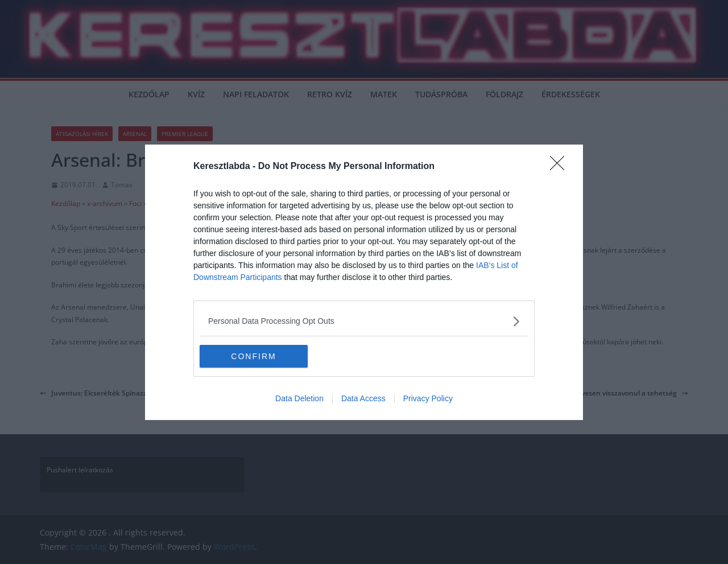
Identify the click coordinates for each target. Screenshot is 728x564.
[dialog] (364, 282)
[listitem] (364, 321)
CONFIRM (253, 356)
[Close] (561, 167)
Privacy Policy (428, 398)
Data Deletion (299, 398)
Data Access (363, 398)
